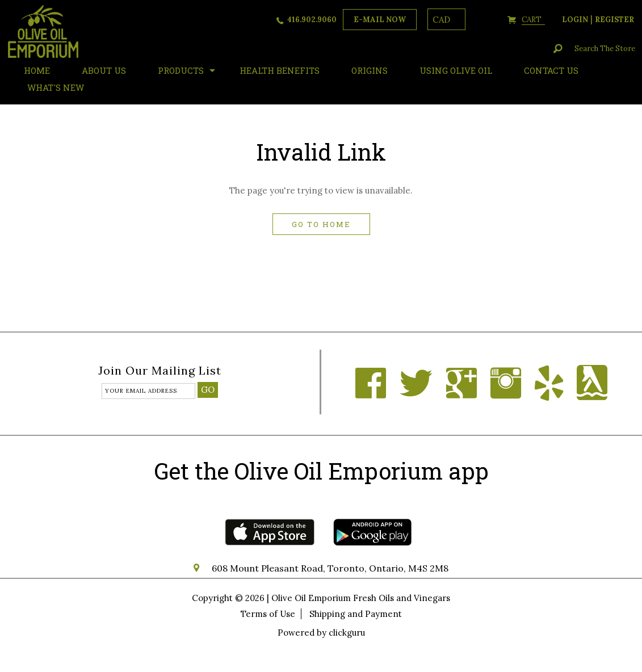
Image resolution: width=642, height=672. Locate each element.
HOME (37, 70)
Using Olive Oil (456, 70)
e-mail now (380, 20)
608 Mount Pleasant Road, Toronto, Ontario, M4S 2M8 (330, 568)
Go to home (321, 224)
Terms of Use (268, 614)
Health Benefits (280, 70)
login (575, 20)
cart (533, 20)
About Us (104, 70)
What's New (56, 87)
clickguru (347, 633)
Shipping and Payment (356, 614)
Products (181, 70)
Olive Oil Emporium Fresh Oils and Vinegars (361, 598)
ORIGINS (370, 70)
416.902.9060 (312, 20)
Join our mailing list (160, 371)
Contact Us (551, 70)
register (614, 20)
